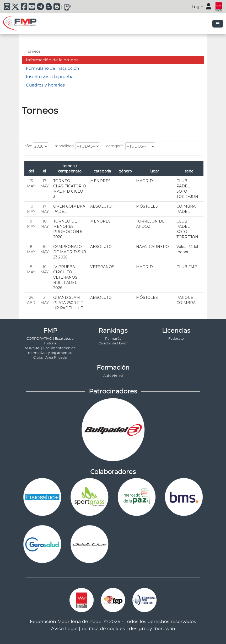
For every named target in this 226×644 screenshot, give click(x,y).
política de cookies (103, 628)
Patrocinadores (113, 391)
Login (198, 7)
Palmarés (113, 339)
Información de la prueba (52, 60)
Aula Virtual (113, 376)
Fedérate (176, 339)
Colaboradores (113, 472)
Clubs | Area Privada (50, 357)
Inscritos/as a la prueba (50, 77)
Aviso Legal (64, 628)
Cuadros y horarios (45, 85)
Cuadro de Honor (113, 343)
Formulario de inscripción (53, 68)
